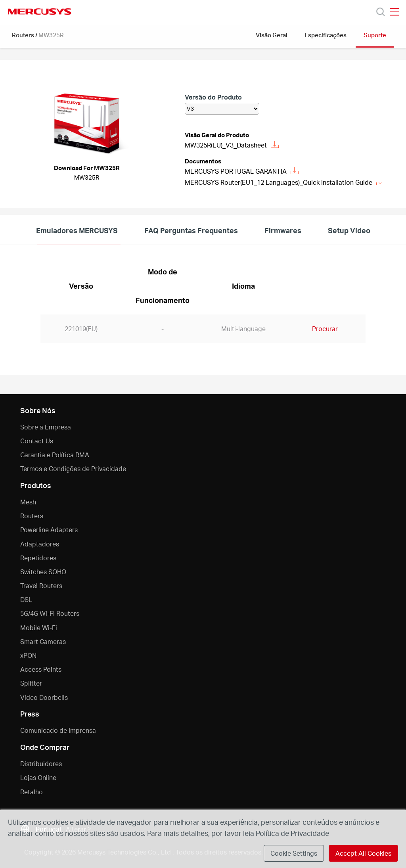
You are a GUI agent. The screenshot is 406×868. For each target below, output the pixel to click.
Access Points (41, 669)
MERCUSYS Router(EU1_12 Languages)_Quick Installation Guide (284, 182)
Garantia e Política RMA (55, 455)
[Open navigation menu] (395, 12)
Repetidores (38, 558)
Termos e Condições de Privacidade (73, 468)
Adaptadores (40, 544)
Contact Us (37, 441)
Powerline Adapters (49, 530)
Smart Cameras (43, 641)
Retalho (32, 792)
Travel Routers (41, 585)
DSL (26, 599)
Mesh (28, 502)
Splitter (31, 683)
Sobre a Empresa (46, 427)
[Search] (381, 12)
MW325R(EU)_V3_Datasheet (232, 145)
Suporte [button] (375, 35)
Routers (23, 35)
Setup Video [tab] (349, 230)
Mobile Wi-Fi (39, 628)
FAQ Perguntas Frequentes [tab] (191, 230)
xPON (28, 655)
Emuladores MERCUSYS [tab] (77, 230)
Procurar (325, 329)
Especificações (326, 35)
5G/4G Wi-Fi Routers (50, 613)
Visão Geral (272, 35)
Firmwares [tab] (283, 230)
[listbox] (222, 109)
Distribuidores (41, 764)
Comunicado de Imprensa (58, 730)
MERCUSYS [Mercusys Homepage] (40, 11)
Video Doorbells (44, 697)
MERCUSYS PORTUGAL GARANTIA (242, 171)
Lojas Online (38, 777)
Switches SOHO (43, 572)
